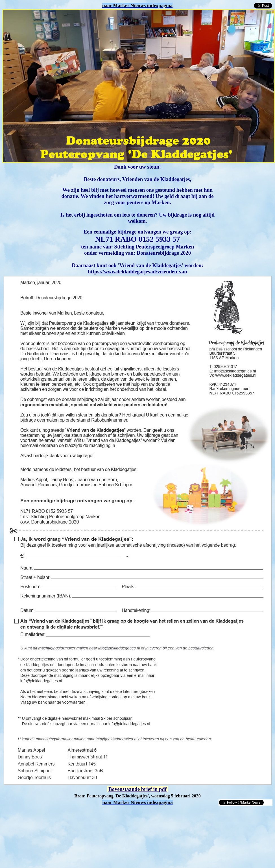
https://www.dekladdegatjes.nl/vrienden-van (137, 271)
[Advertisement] (68, 814)
